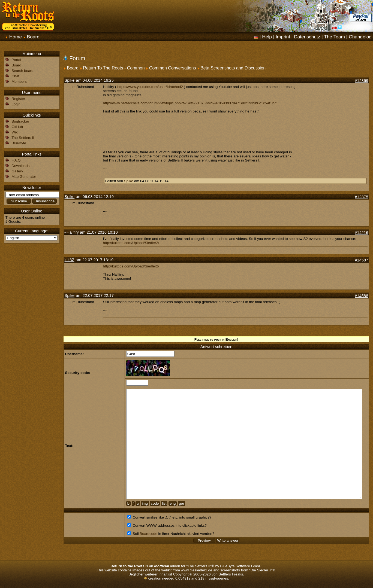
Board (33, 37)
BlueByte (19, 143)
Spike (70, 80)
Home (16, 37)
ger (181, 503)
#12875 (361, 197)
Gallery (17, 171)
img (145, 503)
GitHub (17, 127)
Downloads (20, 166)
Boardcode (148, 534)
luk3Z (70, 260)
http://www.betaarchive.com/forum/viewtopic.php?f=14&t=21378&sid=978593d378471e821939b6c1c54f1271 (191, 103)
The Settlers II (23, 138)
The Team (334, 37)
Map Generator (24, 177)
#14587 (361, 260)
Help (267, 37)
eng (173, 503)
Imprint (283, 37)
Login (16, 104)
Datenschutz (307, 37)
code (155, 503)
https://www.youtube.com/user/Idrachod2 (150, 87)
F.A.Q (16, 160)
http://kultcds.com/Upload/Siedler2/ (131, 243)
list (164, 503)
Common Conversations (173, 68)
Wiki (15, 132)
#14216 (361, 233)
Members (19, 82)
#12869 (361, 81)
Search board (22, 71)
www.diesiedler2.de (197, 570)
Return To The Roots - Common (114, 68)
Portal (16, 60)
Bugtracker (20, 121)
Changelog (360, 37)
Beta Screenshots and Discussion (233, 68)
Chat (15, 76)
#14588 (361, 296)
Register (18, 99)
